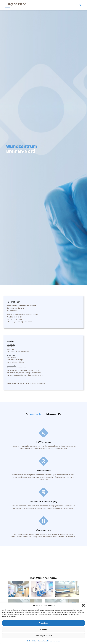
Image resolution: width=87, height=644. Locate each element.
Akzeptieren (43, 623)
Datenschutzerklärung (45, 641)
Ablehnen (43, 629)
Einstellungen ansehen (43, 636)
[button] (84, 606)
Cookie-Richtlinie (32, 641)
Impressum (57, 641)
